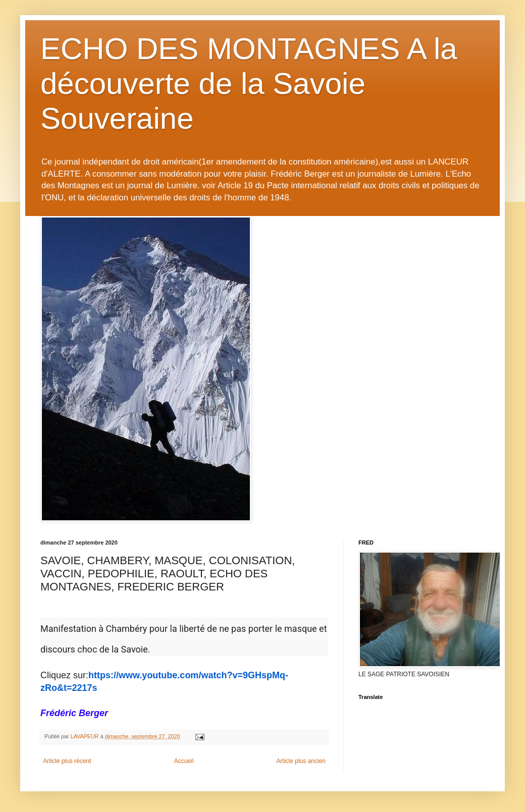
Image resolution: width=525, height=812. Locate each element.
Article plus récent (67, 761)
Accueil (184, 761)
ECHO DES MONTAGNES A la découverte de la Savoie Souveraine (249, 84)
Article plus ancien (301, 761)
